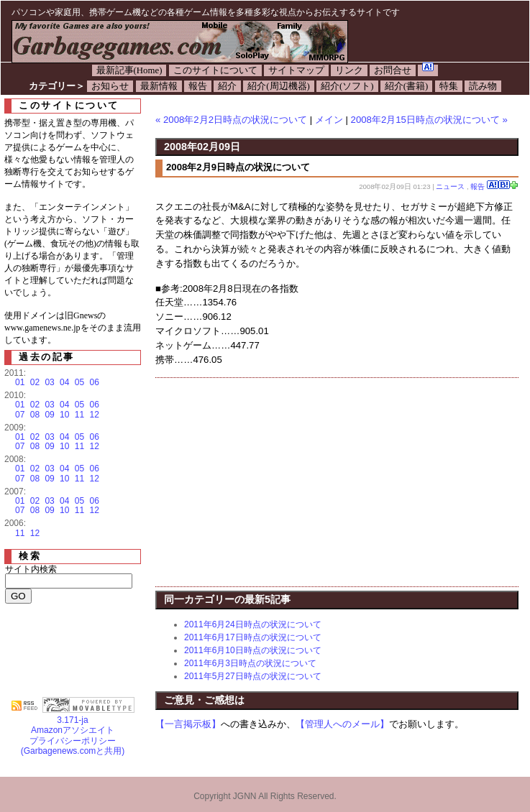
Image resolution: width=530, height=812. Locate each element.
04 (64, 382)
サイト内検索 (31, 569)
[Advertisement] (276, 482)
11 (79, 415)
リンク (349, 70)
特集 (449, 86)
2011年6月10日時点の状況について (253, 650)
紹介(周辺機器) (279, 86)
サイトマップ (296, 70)
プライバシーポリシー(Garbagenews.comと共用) (73, 746)
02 (35, 382)
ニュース (450, 186)
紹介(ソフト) (347, 86)
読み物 (483, 86)
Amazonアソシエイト (73, 730)
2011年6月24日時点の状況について (253, 624)
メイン (329, 120)
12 (95, 415)
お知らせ (110, 86)
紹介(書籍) (407, 86)
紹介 (227, 86)
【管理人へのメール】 (342, 724)
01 (20, 382)
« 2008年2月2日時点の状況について (231, 120)
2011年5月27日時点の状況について (253, 676)
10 (64, 415)
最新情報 (159, 86)
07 (20, 415)
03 (49, 382)
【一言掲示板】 (188, 724)
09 (49, 415)
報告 (198, 86)
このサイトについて (215, 70)
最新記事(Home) (129, 70)
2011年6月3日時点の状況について (250, 663)
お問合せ (393, 70)
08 (35, 415)
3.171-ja (88, 716)
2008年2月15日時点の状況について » (429, 120)
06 (95, 382)
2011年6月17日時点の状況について (253, 637)
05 (79, 382)
